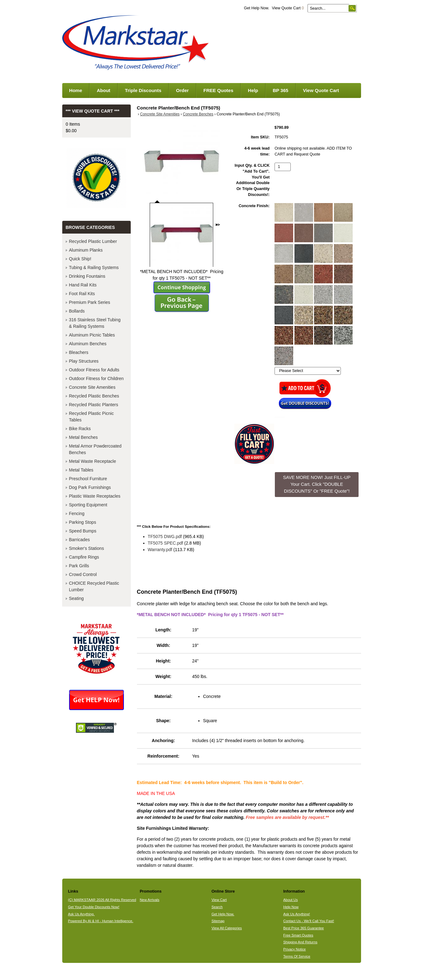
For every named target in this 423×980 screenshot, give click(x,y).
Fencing (77, 513)
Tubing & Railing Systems (94, 267)
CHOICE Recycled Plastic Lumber (94, 586)
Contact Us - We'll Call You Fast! (309, 921)
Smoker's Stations (87, 548)
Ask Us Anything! (297, 914)
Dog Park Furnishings (90, 487)
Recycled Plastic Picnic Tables (92, 417)
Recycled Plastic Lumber (93, 241)
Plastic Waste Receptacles (95, 496)
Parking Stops (83, 522)
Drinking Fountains (87, 276)
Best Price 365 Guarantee (303, 928)
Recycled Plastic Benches (94, 396)
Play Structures (84, 361)
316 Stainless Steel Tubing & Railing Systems (95, 323)
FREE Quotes (218, 90)
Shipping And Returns (300, 942)
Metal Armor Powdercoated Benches (95, 449)
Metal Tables (81, 470)
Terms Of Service (297, 956)
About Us (291, 900)
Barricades (80, 540)
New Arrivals (150, 900)
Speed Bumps (83, 531)
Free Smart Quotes (298, 935)
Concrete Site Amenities (160, 114)
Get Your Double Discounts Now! (94, 907)
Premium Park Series (90, 302)
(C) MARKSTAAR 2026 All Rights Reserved (102, 900)
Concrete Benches (198, 114)
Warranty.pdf (160, 550)
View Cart (219, 900)
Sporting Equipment (88, 505)
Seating (76, 598)
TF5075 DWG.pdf (165, 536)
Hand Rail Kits (83, 285)
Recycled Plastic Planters (94, 405)
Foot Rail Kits (82, 294)
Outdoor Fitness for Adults (94, 370)
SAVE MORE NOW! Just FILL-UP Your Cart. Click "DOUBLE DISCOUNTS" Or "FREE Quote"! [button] (317, 484)
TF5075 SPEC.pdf (166, 543)
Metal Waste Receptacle (93, 461)
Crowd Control (83, 574)
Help (253, 90)
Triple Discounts (143, 90)
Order (182, 90)
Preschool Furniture (88, 479)
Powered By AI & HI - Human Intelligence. (101, 921)
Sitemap (218, 921)
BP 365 (280, 90)
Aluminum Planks (86, 250)
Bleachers (79, 352)
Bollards (77, 311)
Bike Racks (80, 429)
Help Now (291, 907)
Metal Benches (84, 437)
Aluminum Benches (88, 344)
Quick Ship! (80, 259)
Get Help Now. (257, 8)
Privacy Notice (294, 949)
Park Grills (79, 566)
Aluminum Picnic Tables (92, 335)
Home (76, 90)
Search (217, 907)
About (103, 90)
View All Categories (226, 928)
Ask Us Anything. (81, 914)
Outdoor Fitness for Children (96, 379)
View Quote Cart (288, 8)
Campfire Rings (84, 557)
